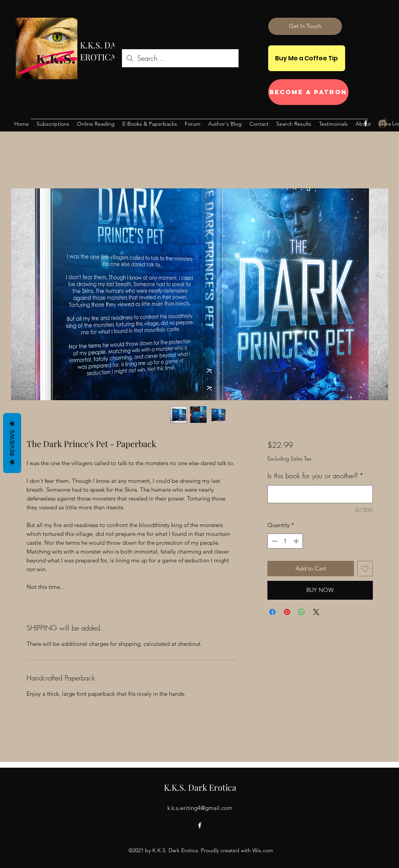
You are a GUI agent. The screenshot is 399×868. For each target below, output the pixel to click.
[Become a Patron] (308, 92)
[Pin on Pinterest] (287, 612)
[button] (385, 119)
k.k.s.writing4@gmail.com (200, 808)
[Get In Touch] (305, 26)
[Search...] (180, 58)
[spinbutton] (285, 541)
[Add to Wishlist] (365, 569)
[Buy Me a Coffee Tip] (307, 58)
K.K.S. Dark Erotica (200, 787)
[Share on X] (316, 612)
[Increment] (297, 541)
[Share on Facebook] (272, 612)
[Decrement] (274, 541)
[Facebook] (366, 123)
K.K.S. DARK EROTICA (103, 51)
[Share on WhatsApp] (302, 612)
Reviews (12, 443)
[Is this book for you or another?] (320, 494)
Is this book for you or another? (316, 476)
